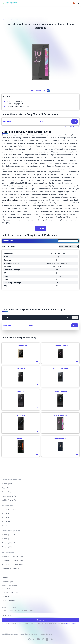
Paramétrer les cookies (10, 592)
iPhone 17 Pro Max (9, 509)
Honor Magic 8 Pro (9, 496)
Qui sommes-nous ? (9, 600)
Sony (18, 19)
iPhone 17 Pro (7, 513)
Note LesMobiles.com (40, 91)
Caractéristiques (9, 246)
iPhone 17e (6, 521)
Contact (5, 578)
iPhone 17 (5, 517)
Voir (74, 121)
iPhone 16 (5, 525)
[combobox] (68, 241)
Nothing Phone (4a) (9, 500)
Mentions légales (8, 582)
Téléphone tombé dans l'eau (12, 560)
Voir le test (41, 228)
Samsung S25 (7, 547)
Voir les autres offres (71, 127)
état (69, 317)
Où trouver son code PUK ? (12, 568)
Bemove (49, 634)
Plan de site (6, 596)
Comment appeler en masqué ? (14, 556)
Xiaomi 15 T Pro (8, 488)
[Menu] (78, 3)
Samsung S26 (7, 539)
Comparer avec (8, 241)
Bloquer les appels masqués (12, 564)
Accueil (4, 19)
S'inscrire (40, 620)
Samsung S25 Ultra (9, 543)
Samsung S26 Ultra (9, 535)
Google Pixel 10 (8, 492)
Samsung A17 (7, 484)
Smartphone (11, 19)
